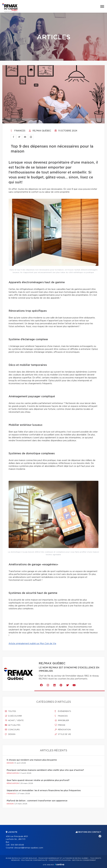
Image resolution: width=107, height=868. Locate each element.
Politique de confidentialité (34, 860)
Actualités (13, 725)
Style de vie (63, 734)
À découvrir (13, 716)
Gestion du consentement (84, 860)
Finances (18, 131)
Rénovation (63, 730)
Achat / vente (14, 720)
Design (10, 734)
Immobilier (62, 720)
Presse (60, 725)
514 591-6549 (17, 845)
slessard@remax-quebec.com (29, 848)
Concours (12, 730)
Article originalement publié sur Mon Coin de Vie (32, 644)
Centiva (60, 864)
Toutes (10, 711)
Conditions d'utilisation (60, 860)
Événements (63, 711)
